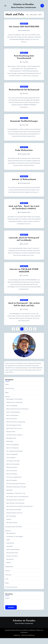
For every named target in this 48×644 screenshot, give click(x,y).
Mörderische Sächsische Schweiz (16, 493)
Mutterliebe (10, 447)
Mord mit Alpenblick (12, 460)
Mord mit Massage (12, 480)
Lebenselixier (10, 549)
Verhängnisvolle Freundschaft (15, 506)
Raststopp (9, 496)
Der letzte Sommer (12, 528)
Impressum (17, 641)
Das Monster (10, 565)
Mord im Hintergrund (13, 454)
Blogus (39, 636)
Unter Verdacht (11, 464)
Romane (8, 403)
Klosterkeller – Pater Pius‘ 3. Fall (16, 499)
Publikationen (9, 572)
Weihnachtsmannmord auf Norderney (18, 415)
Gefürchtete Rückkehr (13, 555)
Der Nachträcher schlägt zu (15, 441)
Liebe (8, 546)
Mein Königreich (11, 539)
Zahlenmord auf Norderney (14, 408)
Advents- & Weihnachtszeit (24, 184)
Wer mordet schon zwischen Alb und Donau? (20, 512)
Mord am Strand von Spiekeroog (16, 428)
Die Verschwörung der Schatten (16, 489)
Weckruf (9, 568)
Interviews (8, 581)
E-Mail (7, 604)
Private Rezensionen (11, 593)
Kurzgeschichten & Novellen (14, 533)
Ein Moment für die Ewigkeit (15, 542)
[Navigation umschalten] (5, 6)
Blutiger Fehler (11, 438)
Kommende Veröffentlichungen (24, 122)
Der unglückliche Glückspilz (15, 457)
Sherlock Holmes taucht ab (14, 519)
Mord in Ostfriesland (12, 421)
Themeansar (24, 638)
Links (7, 585)
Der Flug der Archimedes (14, 515)
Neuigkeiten (24, 24)
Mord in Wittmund (12, 425)
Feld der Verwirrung (12, 559)
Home (7, 390)
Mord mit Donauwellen (13, 470)
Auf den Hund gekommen (14, 483)
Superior (9, 525)
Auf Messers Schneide (13, 467)
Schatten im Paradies (24, 4)
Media (7, 589)
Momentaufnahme (12, 473)
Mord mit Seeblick (12, 486)
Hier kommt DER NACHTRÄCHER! (24, 27)
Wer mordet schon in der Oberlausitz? (18, 502)
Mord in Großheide (12, 412)
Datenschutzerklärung (28, 641)
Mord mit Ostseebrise (13, 451)
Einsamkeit (10, 552)
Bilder (7, 398)
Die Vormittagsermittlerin (14, 431)
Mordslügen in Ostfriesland (14, 405)
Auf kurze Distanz (12, 477)
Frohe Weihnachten (24, 154)
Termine (8, 577)
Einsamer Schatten (12, 562)
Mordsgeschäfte (11, 444)
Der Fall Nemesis (11, 522)
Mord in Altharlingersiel (13, 418)
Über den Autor (10, 394)
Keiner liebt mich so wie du (14, 434)
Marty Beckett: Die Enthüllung (15, 509)
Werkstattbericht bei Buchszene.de (24, 91)
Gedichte (8, 537)
